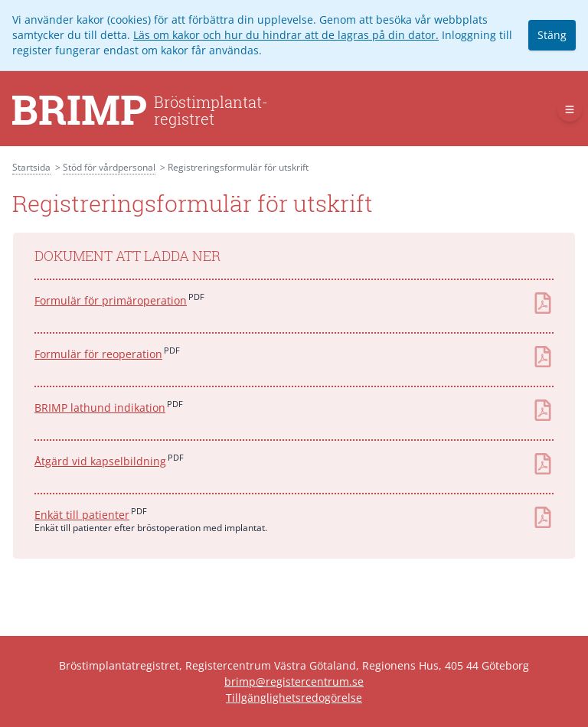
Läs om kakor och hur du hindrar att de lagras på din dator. (286, 35)
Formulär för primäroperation (111, 300)
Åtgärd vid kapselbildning (100, 461)
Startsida (31, 167)
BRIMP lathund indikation (100, 408)
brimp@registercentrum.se (294, 681)
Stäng (552, 35)
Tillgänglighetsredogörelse (294, 698)
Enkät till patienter (82, 515)
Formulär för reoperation (98, 354)
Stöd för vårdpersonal (109, 167)
